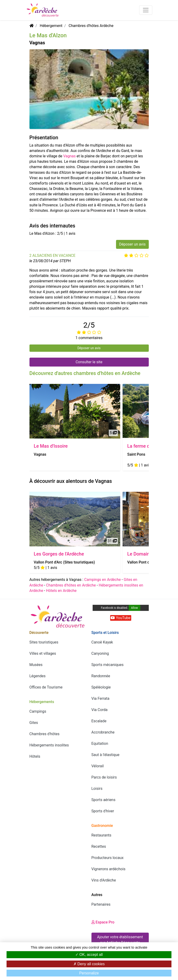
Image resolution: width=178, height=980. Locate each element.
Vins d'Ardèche (104, 880)
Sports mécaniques (108, 665)
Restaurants (102, 835)
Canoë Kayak (102, 642)
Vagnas (69, 156)
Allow (134, 608)
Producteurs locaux (108, 858)
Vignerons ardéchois (109, 869)
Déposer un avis (132, 244)
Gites (34, 723)
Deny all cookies (89, 964)
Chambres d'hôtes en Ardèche (71, 585)
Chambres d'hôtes (45, 734)
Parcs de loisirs (104, 777)
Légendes (38, 676)
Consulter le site (89, 362)
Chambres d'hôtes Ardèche (91, 26)
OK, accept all (89, 955)
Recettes (99, 846)
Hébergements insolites (49, 745)
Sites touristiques (44, 642)
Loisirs (97, 789)
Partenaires (101, 904)
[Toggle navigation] (146, 10)
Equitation (100, 744)
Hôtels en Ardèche (61, 591)
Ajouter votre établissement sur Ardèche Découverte (120, 940)
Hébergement (51, 26)
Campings (38, 711)
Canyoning (100, 653)
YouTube (120, 618)
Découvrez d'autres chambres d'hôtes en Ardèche (85, 373)
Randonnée (101, 676)
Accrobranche (103, 732)
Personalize (89, 973)
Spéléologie (101, 687)
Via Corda (100, 710)
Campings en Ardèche (102, 580)
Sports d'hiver (103, 811)
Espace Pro (103, 922)
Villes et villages (43, 653)
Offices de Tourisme (46, 687)
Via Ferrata (100, 698)
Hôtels (35, 756)
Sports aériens (104, 800)
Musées (36, 665)
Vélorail (98, 766)
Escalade (99, 721)
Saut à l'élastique (105, 755)
